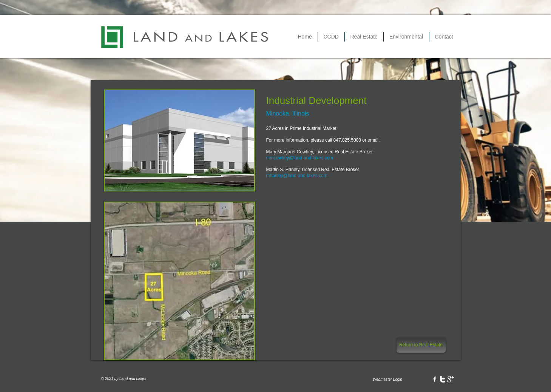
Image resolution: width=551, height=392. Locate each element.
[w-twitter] (443, 379)
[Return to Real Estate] (421, 345)
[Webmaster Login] (388, 379)
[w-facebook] (435, 379)
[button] (331, 37)
